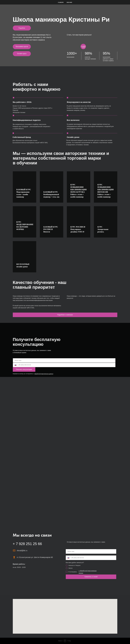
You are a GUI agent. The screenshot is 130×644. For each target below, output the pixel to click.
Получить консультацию (24, 369)
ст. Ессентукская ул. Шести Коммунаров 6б (35, 557)
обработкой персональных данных (44, 374)
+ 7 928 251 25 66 (27, 544)
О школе (61, 2)
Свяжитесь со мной (91, 577)
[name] (64, 360)
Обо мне (69, 2)
